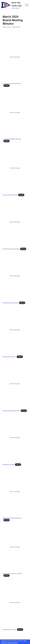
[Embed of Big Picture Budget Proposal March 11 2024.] (15, 492)
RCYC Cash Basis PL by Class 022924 (11, 249)
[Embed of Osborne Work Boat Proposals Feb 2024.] (15, 384)
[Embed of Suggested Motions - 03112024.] (15, 602)
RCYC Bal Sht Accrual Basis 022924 (11, 303)
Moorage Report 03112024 (8, 465)
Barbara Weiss (8, 27)
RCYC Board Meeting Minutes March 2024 (12, 83)
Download (7, 85)
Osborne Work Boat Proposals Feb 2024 (11, 411)
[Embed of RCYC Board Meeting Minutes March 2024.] (15, 57)
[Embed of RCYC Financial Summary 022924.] (15, 168)
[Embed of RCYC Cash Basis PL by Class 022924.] (15, 222)
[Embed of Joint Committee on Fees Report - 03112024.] (15, 547)
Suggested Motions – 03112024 (9, 629)
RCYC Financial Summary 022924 (10, 195)
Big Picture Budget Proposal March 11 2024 (12, 518)
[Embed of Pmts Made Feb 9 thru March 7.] (15, 330)
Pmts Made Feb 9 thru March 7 (9, 357)
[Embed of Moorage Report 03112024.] (15, 438)
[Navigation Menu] (27, 5)
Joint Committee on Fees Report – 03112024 (12, 573)
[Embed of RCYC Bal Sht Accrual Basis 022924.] (15, 276)
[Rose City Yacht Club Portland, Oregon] (12, 5)
